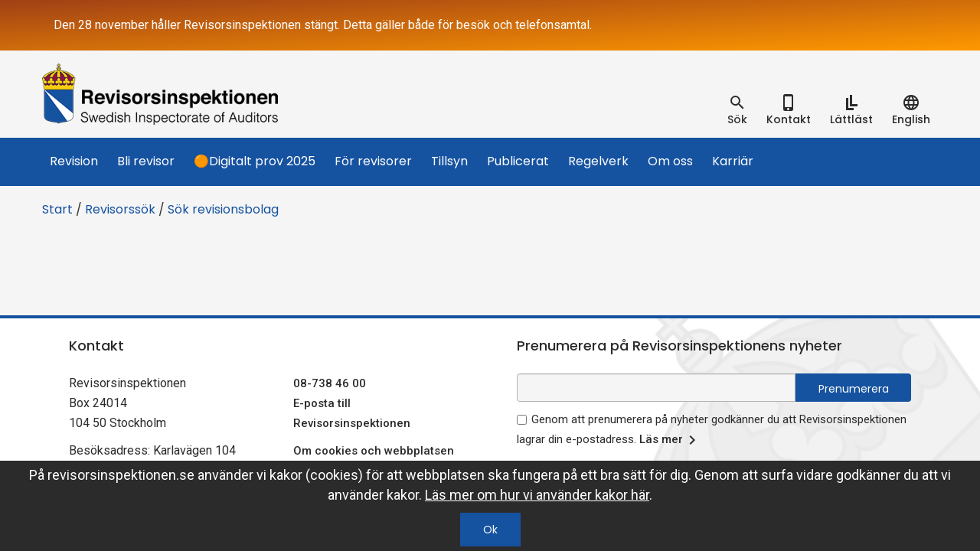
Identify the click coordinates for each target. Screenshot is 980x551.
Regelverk (598, 161)
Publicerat (518, 161)
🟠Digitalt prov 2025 (255, 161)
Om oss (670, 161)
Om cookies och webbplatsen (374, 451)
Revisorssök (120, 209)
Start (57, 209)
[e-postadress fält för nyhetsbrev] (656, 388)
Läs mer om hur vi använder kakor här (537, 495)
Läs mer (670, 440)
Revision (74, 161)
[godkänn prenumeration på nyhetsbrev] (522, 420)
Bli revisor (146, 161)
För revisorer (373, 161)
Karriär (733, 161)
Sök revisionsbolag (223, 209)
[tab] (737, 110)
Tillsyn (449, 161)
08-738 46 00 (330, 383)
